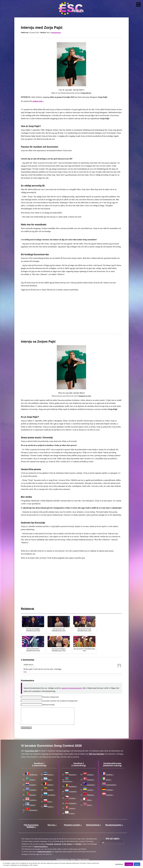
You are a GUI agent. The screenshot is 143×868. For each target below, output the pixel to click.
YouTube (78, 847)
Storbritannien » (111, 788)
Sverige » (33, 783)
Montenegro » (30, 814)
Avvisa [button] (137, 864)
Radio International (44, 855)
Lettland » (90, 778)
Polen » (50, 805)
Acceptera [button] (129, 864)
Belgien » (51, 788)
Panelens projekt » (73, 828)
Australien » (91, 788)
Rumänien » (73, 790)
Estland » (51, 778)
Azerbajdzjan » (67, 785)
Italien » (109, 783)
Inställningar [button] (119, 864)
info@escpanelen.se (41, 850)
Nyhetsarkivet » (93, 828)
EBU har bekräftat (96, 757)
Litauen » (51, 793)
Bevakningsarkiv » (114, 828)
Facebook (50, 847)
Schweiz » (72, 812)
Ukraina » (90, 793)
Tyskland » (110, 793)
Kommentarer (56, 33)
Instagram (58, 847)
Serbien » (51, 810)
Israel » (50, 783)
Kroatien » (33, 788)
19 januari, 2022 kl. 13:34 (29, 666)
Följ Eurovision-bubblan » (31, 829)
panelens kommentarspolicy (72, 688)
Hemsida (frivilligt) (48, 705)
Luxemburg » (70, 796)
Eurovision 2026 (32, 754)
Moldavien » (34, 778)
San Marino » (48, 799)
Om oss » (52, 828)
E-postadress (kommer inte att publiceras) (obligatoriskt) (60, 701)
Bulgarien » (73, 778)
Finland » (33, 808)
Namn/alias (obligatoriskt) (51, 697)
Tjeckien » (72, 801)
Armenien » (73, 807)
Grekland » (33, 793)
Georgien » (33, 803)
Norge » (90, 808)
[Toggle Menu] (138, 5)
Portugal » (33, 798)
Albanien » (91, 798)
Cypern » (72, 817)
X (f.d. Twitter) (67, 847)
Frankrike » (110, 778)
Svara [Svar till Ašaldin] (25, 672)
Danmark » (91, 783)
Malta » (90, 803)
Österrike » (110, 798)
